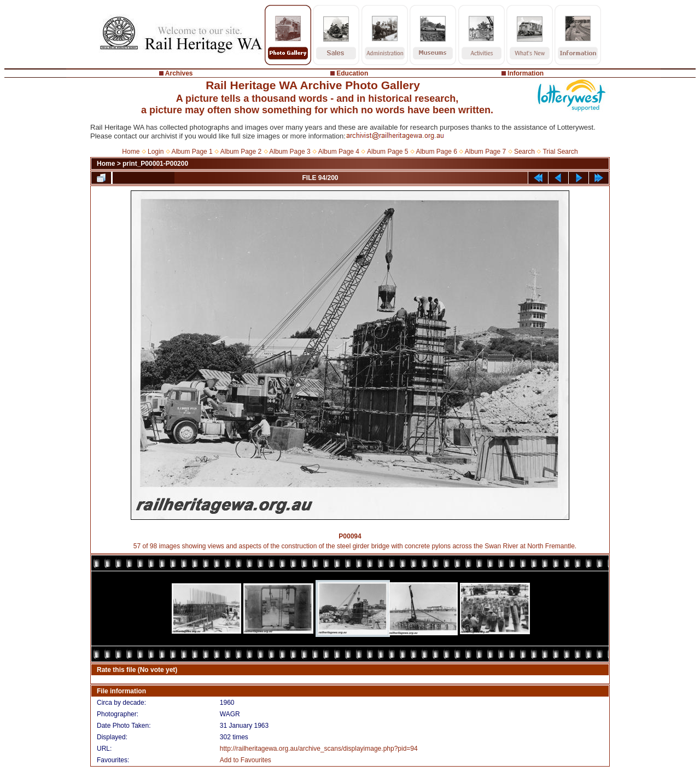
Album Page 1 (192, 152)
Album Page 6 (436, 152)
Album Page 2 (241, 152)
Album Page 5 (387, 152)
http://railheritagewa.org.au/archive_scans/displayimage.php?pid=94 (319, 749)
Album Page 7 (485, 152)
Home (131, 152)
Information (526, 73)
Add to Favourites (246, 760)
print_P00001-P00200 (155, 164)
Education (352, 73)
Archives (179, 73)
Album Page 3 (290, 152)
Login (156, 152)
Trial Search (560, 152)
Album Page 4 (339, 152)
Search (524, 152)
